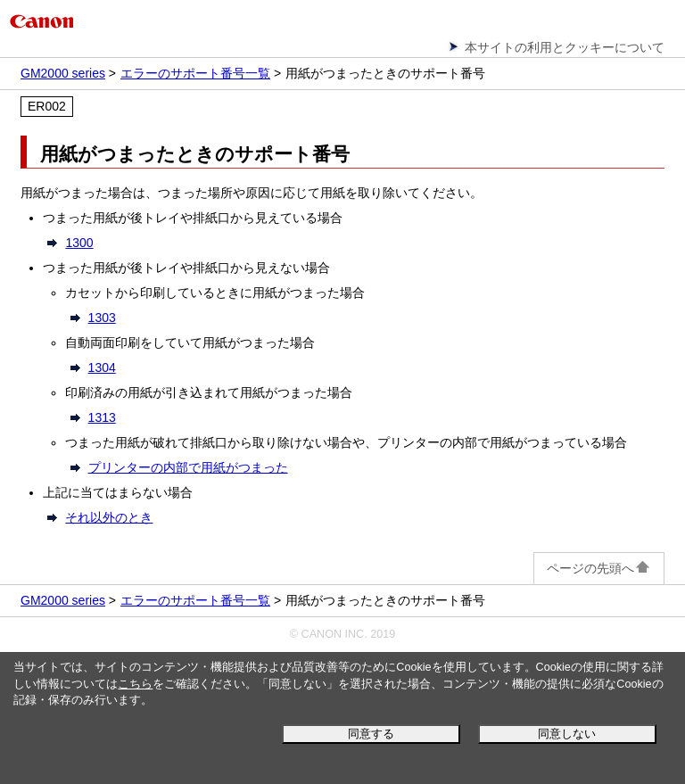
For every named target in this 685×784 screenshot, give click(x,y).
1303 (102, 318)
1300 (79, 243)
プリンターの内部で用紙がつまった (188, 467)
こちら (135, 684)
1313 (102, 417)
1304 (102, 367)
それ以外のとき (109, 517)
